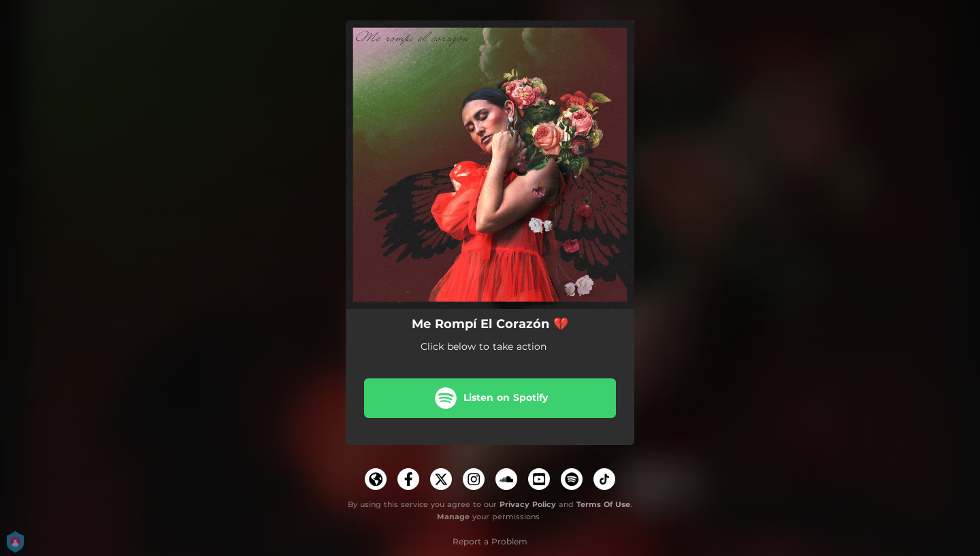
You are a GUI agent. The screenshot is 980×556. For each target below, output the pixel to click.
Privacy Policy (528, 504)
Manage (453, 517)
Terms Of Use (603, 504)
